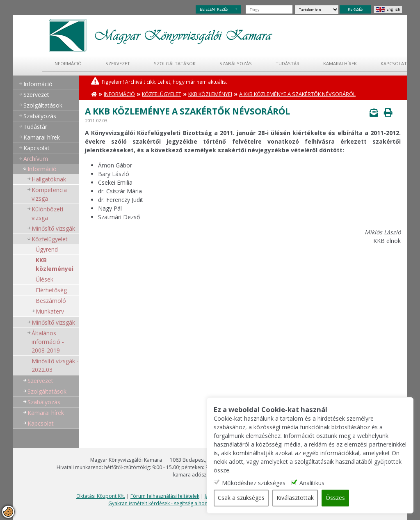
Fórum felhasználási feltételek (165, 496)
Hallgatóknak (49, 179)
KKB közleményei (55, 264)
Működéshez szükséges (255, 483)
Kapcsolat (394, 63)
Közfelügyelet (50, 239)
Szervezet (118, 63)
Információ (67, 63)
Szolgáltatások (175, 63)
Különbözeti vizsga (47, 213)
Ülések (45, 279)
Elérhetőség (51, 290)
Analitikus (314, 483)
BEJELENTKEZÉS (214, 9)
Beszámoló (51, 301)
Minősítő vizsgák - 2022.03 (55, 365)
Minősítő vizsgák (53, 228)
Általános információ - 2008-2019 (48, 342)
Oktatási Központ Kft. (101, 496)
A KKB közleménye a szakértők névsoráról (297, 94)
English (393, 9)
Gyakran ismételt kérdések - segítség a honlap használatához (179, 503)
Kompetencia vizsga (49, 194)
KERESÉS (355, 9)
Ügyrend (47, 249)
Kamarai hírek (340, 63)
